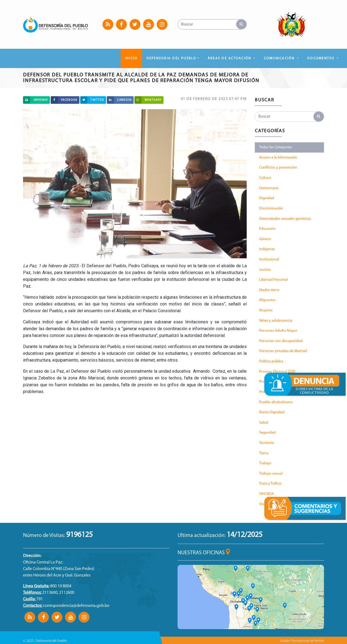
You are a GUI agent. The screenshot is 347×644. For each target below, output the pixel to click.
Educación (267, 229)
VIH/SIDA (266, 494)
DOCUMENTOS (322, 58)
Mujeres (266, 310)
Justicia (265, 270)
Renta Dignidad (272, 412)
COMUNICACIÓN (280, 58)
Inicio (131, 58)
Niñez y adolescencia (276, 321)
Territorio (267, 443)
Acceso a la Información (278, 158)
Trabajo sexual (271, 474)
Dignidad (267, 198)
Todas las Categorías (276, 147)
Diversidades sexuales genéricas (285, 219)
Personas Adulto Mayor (278, 331)
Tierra (264, 453)
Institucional (269, 260)
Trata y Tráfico (270, 484)
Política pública (271, 361)
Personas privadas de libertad (283, 351)
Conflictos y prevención (278, 168)
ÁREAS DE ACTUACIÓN (230, 58)
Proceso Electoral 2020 (277, 372)
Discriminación (271, 209)
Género (265, 239)
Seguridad (267, 433)
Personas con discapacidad (281, 341)
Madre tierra (269, 290)
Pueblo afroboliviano (276, 402)
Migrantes (267, 300)
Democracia (269, 188)
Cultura (265, 178)
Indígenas (267, 249)
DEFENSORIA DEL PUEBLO (171, 58)
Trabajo (265, 463)
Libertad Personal (273, 280)
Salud (264, 423)
